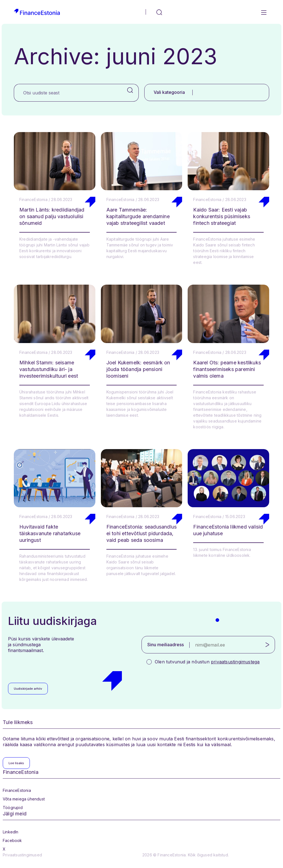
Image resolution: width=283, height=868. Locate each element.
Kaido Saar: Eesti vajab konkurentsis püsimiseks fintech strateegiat (222, 216)
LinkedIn (11, 832)
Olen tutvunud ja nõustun (207, 662)
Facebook (12, 840)
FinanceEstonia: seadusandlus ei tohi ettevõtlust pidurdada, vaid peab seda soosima (142, 533)
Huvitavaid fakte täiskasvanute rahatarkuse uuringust (50, 533)
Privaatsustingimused (22, 855)
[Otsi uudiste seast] (68, 93)
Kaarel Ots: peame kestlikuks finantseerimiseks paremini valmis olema (227, 369)
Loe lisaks (16, 763)
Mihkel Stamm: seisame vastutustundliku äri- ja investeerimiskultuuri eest (49, 369)
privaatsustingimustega (235, 662)
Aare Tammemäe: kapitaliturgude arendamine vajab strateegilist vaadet (138, 216)
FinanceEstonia (17, 790)
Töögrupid (13, 808)
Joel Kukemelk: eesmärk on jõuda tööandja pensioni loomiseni (138, 369)
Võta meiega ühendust (24, 799)
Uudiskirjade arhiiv (28, 689)
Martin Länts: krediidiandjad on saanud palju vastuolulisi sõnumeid (52, 216)
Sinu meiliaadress (166, 645)
